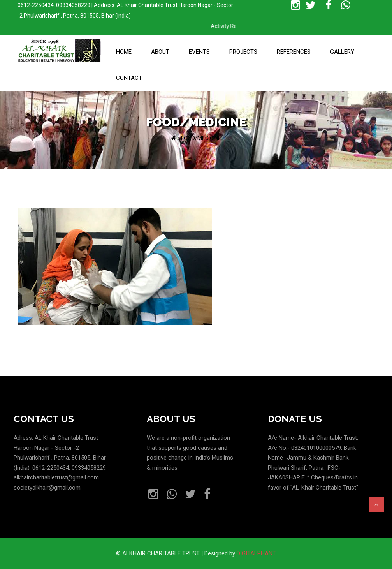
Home (124, 52)
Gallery (342, 52)
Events (199, 52)
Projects (243, 52)
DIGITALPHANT (256, 553)
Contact (129, 78)
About (160, 52)
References (294, 52)
